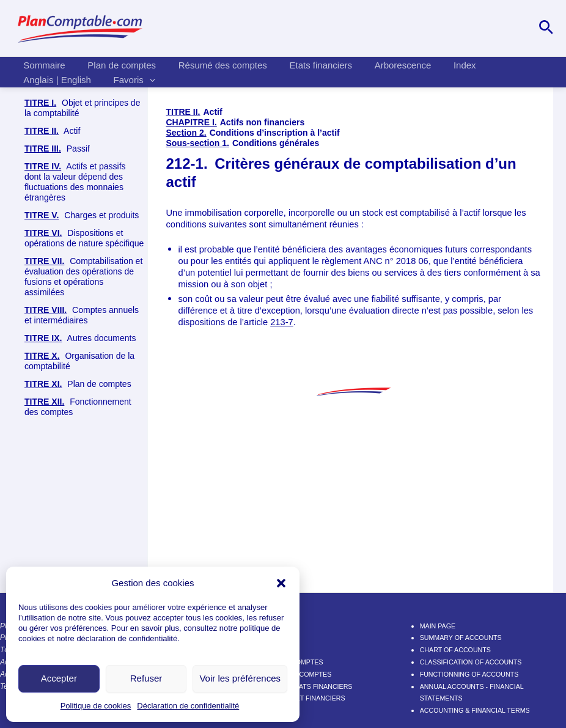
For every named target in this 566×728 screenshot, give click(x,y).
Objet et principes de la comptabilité (82, 108)
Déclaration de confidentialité (188, 706)
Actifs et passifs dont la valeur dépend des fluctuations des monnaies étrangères (75, 182)
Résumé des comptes (212, 65)
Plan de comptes (116, 65)
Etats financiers (307, 65)
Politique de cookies (96, 706)
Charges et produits (82, 215)
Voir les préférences (240, 678)
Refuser (146, 678)
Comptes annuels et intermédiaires (82, 315)
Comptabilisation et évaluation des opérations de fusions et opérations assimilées (83, 277)
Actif (52, 131)
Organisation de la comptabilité (79, 361)
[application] (143, 80)
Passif (57, 149)
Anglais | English (55, 80)
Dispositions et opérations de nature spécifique (84, 238)
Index (442, 65)
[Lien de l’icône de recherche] (546, 28)
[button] (281, 583)
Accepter (59, 678)
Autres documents (80, 338)
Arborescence (385, 65)
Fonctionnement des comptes (78, 407)
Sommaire (42, 65)
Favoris (128, 80)
